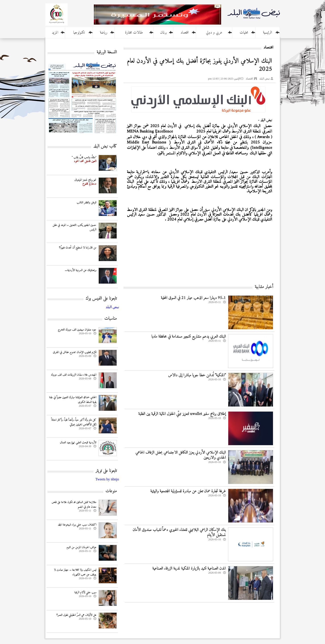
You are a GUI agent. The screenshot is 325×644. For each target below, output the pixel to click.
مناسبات (111, 319)
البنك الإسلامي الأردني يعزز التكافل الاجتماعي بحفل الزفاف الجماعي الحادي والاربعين (181, 455)
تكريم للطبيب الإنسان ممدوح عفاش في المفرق (75, 352)
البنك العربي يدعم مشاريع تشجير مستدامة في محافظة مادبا (189, 337)
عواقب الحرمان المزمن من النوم (81, 547)
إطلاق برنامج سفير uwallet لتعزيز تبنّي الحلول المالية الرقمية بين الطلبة (182, 414)
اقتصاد (185, 33)
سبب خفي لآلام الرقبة (85, 592)
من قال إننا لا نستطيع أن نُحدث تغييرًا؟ (78, 248)
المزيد (55, 33)
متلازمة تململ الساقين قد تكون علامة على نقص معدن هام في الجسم (74, 505)
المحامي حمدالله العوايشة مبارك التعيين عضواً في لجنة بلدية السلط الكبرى (73, 400)
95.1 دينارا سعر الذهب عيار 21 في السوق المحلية (193, 298)
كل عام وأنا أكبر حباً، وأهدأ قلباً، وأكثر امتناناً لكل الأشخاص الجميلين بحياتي (74, 422)
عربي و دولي (214, 33)
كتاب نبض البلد (105, 146)
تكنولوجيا (79, 33)
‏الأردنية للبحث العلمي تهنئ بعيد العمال (78, 443)
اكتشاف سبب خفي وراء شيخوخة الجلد (77, 525)
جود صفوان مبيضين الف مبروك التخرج (77, 330)
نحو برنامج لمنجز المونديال (85, 180)
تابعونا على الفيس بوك (101, 299)
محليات (244, 33)
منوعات (111, 491)
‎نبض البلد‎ (112, 307)
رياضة (104, 33)
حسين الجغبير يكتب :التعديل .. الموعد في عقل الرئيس (74, 227)
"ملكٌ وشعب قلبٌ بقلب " (84, 157)
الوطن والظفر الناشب (86, 203)
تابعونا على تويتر (106, 471)
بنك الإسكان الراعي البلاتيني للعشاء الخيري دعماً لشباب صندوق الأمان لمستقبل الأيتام (179, 532)
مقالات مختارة (134, 33)
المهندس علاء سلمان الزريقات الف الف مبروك (74, 375)
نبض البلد (264, 79)
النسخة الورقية (107, 52)
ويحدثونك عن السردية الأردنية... (81, 270)
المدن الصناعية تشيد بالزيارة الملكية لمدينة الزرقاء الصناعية (189, 569)
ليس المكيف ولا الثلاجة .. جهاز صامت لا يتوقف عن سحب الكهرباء (75, 572)
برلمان (163, 33)
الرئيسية (267, 33)
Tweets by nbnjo (107, 479)
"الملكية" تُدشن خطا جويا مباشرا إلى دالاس (197, 375)
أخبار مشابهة (264, 287)
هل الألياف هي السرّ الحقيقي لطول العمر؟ (76, 615)
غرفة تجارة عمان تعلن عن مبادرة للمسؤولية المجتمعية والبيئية (188, 491)
